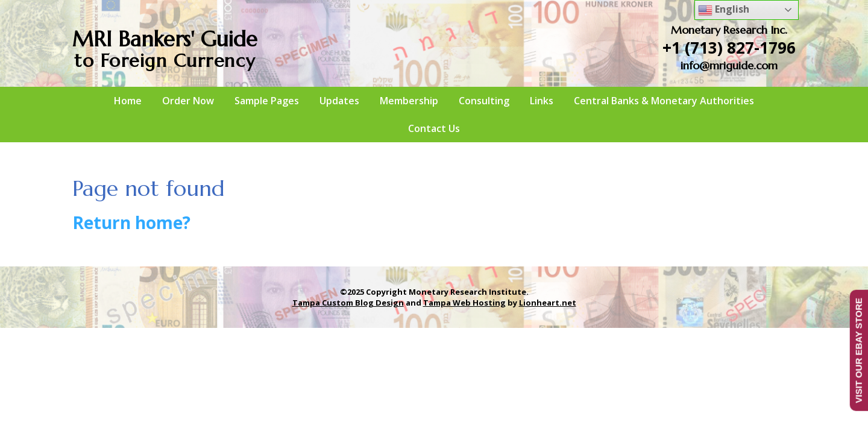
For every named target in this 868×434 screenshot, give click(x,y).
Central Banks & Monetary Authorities (664, 101)
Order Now (188, 101)
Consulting (484, 101)
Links (542, 101)
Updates (339, 101)
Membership (409, 101)
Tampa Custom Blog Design (348, 303)
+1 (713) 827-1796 (729, 48)
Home (128, 101)
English (724, 10)
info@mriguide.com (729, 65)
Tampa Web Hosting (464, 303)
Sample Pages (267, 101)
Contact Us (434, 128)
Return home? (131, 222)
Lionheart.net (548, 303)
